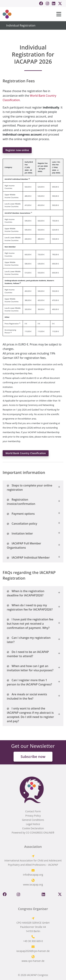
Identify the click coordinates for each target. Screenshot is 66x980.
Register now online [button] (17, 150)
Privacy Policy (33, 816)
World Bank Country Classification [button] (26, 453)
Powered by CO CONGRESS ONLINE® (33, 833)
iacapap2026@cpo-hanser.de (33, 951)
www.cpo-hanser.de (33, 961)
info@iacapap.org (33, 875)
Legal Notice (33, 824)
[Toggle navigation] (59, 14)
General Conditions (33, 820)
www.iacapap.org (33, 884)
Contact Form (33, 811)
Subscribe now (33, 757)
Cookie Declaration (33, 828)
